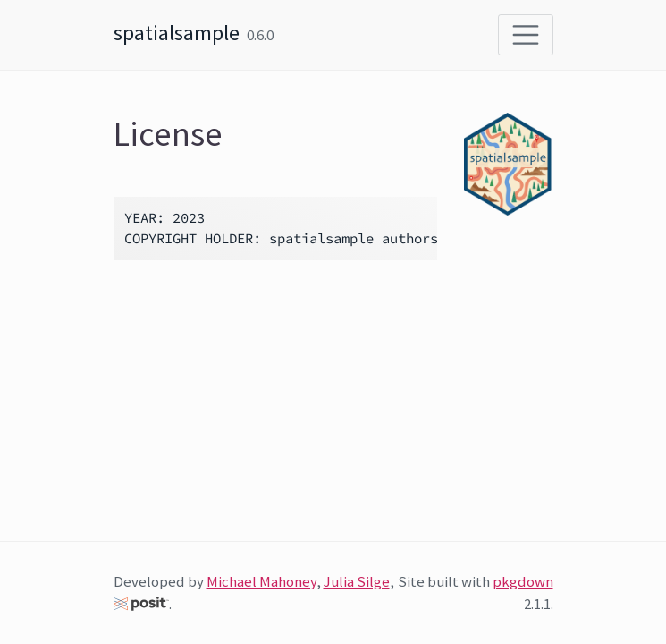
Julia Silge (357, 581)
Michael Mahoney (261, 581)
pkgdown (523, 581)
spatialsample (177, 33)
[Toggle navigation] (526, 35)
